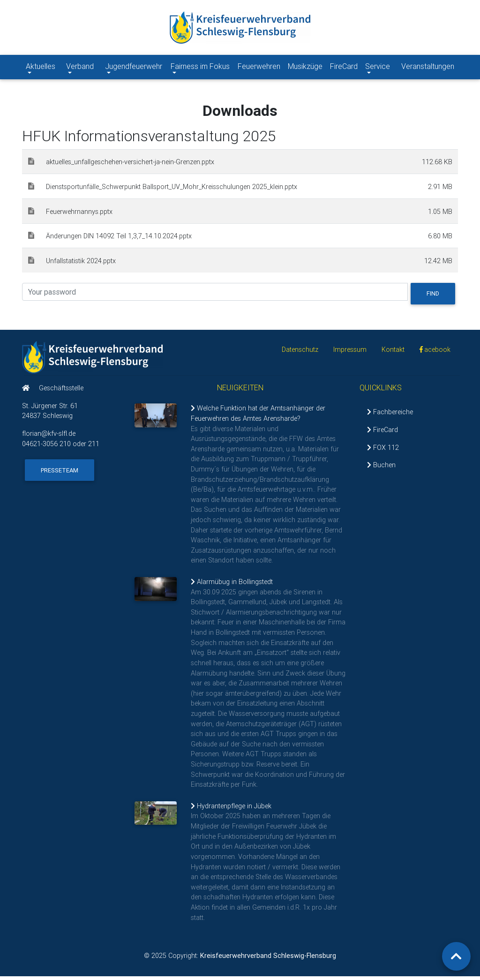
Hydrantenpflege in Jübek (231, 810)
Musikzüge (305, 68)
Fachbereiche (390, 416)
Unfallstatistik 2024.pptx (81, 265)
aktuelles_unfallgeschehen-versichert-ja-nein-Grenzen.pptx (130, 166)
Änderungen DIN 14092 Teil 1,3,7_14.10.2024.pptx (119, 240)
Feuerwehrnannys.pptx (79, 215)
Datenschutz (300, 353)
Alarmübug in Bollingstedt (232, 585)
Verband (84, 67)
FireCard (344, 68)
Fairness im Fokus (200, 71)
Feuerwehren (259, 68)
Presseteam (60, 474)
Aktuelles (44, 67)
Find (433, 297)
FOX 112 (383, 451)
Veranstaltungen (428, 68)
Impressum (350, 353)
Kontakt (393, 353)
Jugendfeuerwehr (133, 71)
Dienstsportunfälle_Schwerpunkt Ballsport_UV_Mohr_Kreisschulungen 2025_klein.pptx (172, 190)
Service (381, 67)
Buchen (381, 469)
